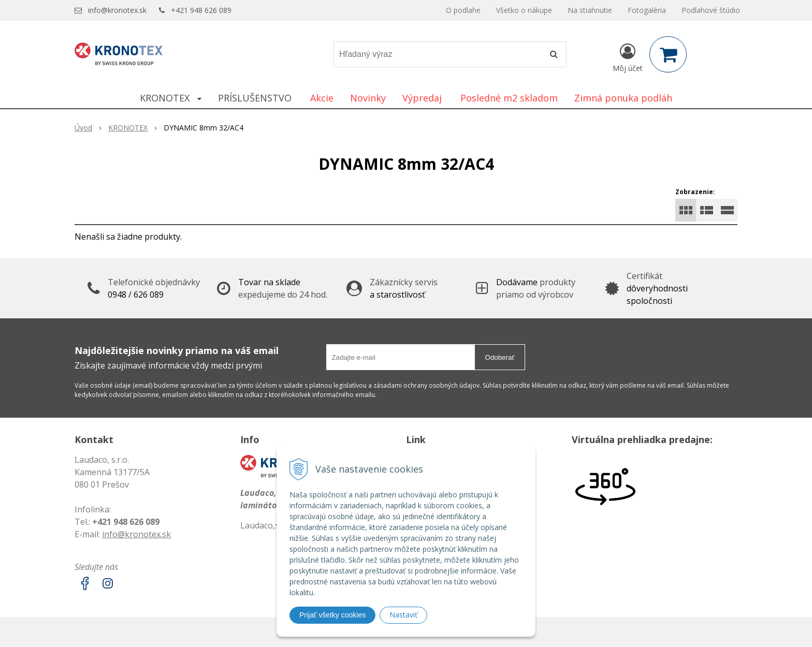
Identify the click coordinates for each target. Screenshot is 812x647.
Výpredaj (422, 98)
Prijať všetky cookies (332, 615)
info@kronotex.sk (117, 10)
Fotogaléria (647, 10)
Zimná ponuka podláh (623, 98)
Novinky (368, 98)
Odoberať (500, 357)
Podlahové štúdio (711, 10)
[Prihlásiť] (628, 56)
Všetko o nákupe (524, 10)
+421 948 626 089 (201, 10)
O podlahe (463, 10)
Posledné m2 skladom (509, 98)
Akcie (322, 98)
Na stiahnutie (590, 10)
